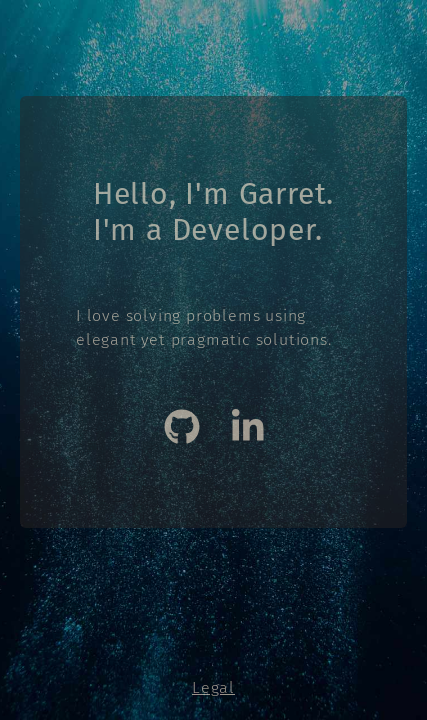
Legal (213, 687)
